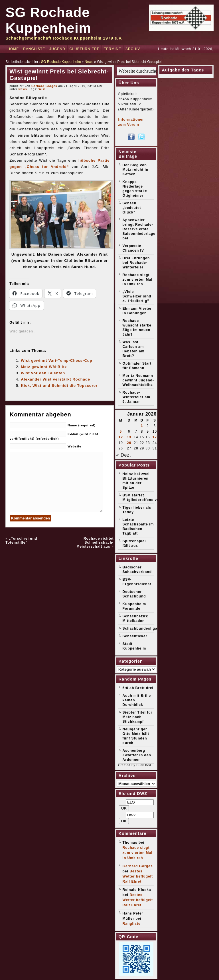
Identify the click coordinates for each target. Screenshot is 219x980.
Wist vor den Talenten (43, 373)
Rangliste (34, 49)
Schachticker (135, 636)
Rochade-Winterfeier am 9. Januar (136, 397)
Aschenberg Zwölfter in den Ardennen (137, 755)
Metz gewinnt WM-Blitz (44, 367)
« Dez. (124, 455)
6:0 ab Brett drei (138, 688)
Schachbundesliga (140, 628)
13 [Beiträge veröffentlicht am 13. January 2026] (129, 437)
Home (13, 49)
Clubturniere (85, 49)
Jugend (57, 49)
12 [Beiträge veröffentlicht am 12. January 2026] (121, 437)
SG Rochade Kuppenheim (61, 62)
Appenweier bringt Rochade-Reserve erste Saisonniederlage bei (139, 229)
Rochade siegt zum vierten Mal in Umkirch (138, 280)
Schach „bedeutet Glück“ (132, 208)
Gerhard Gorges (44, 86)
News (89, 62)
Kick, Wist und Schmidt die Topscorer (59, 386)
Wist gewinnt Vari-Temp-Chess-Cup (57, 360)
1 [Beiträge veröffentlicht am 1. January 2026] (142, 426)
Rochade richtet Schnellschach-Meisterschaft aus (95, 543)
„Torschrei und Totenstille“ (21, 541)
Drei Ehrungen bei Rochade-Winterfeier (136, 263)
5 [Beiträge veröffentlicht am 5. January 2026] (121, 432)
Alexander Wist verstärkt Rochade (55, 379)
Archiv (133, 49)
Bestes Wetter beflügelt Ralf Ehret (138, 876)
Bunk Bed (144, 765)
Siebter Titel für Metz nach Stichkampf (138, 717)
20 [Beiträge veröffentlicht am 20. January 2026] (129, 443)
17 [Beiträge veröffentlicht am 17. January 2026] (155, 437)
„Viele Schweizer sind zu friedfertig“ (137, 296)
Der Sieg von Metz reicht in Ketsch (136, 170)
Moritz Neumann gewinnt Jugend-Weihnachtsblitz (138, 380)
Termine (112, 49)
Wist (42, 89)
